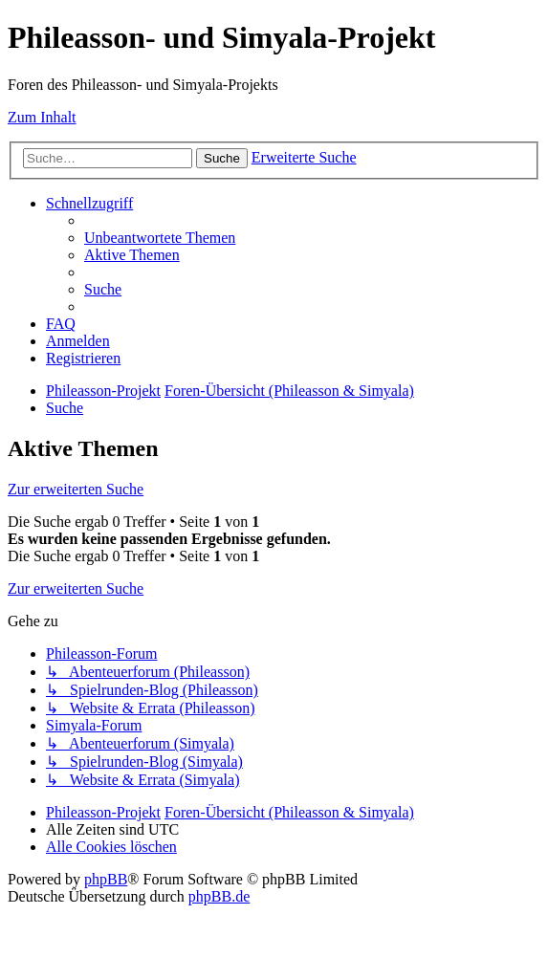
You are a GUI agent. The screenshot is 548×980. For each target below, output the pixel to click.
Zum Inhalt (42, 117)
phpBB (106, 879)
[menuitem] (160, 238)
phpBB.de (219, 896)
